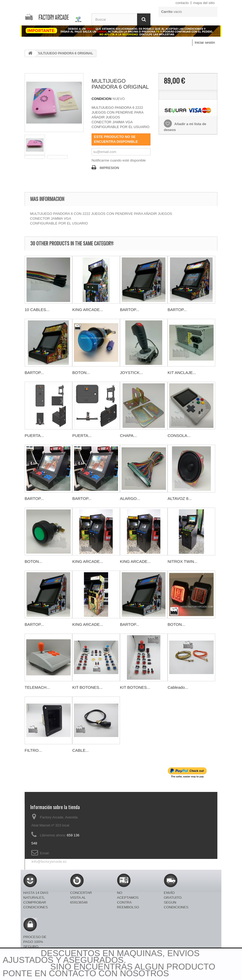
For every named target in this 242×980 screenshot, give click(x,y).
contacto (182, 3)
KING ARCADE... (88, 310)
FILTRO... (33, 750)
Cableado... (178, 687)
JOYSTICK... (131, 373)
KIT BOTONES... (87, 687)
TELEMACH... (37, 687)
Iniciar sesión (205, 42)
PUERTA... (34, 435)
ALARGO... (130, 498)
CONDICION (101, 99)
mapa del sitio (204, 3)
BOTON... (81, 373)
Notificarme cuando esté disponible (119, 160)
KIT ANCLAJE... (182, 373)
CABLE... (81, 750)
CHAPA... (128, 435)
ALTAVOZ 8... (180, 498)
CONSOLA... (179, 435)
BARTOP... (130, 310)
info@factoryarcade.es (49, 861)
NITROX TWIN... (182, 561)
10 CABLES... (37, 310)
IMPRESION (109, 168)
